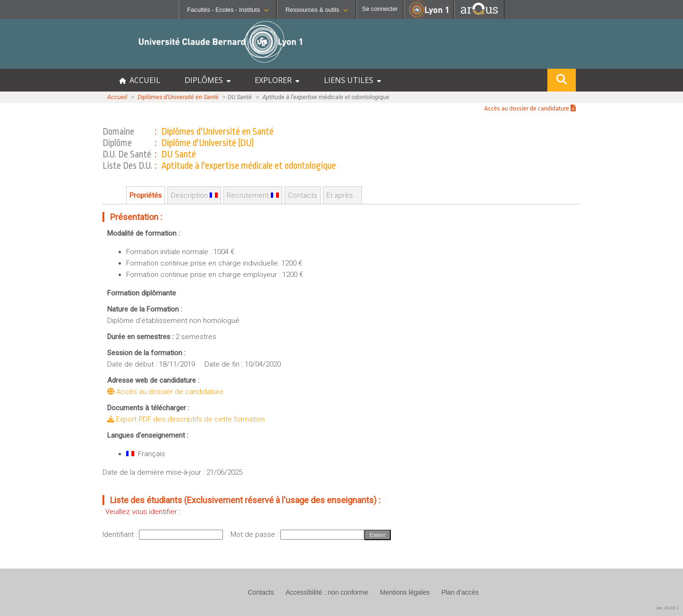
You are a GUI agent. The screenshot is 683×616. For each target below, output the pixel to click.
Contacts (303, 195)
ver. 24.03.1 (668, 608)
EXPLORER (277, 80)
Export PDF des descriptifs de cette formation (186, 419)
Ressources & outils (317, 10)
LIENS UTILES (352, 80)
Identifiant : (121, 534)
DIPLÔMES (208, 80)
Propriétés (146, 195)
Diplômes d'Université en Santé (178, 97)
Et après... (342, 195)
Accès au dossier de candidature (530, 108)
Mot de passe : (255, 534)
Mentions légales (405, 592)
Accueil (117, 97)
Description (194, 195)
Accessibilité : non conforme (327, 592)
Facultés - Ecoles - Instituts (228, 10)
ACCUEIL (140, 80)
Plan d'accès (460, 592)
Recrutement (253, 195)
